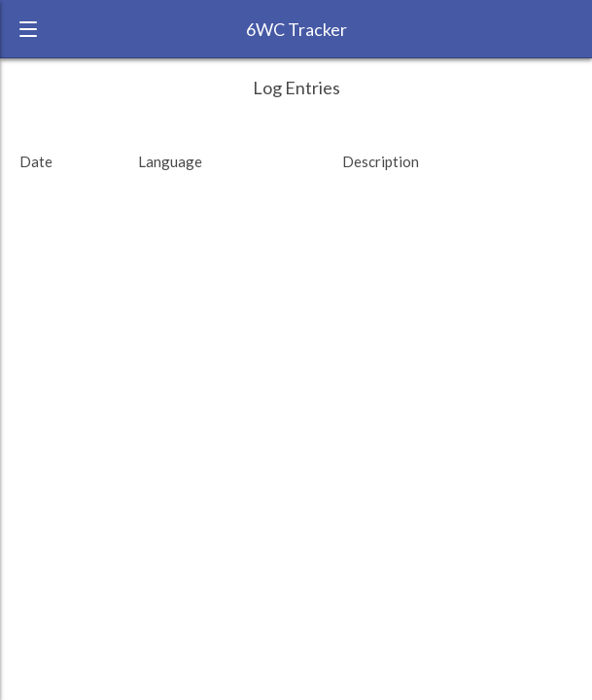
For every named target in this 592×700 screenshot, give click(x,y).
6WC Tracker (296, 29)
